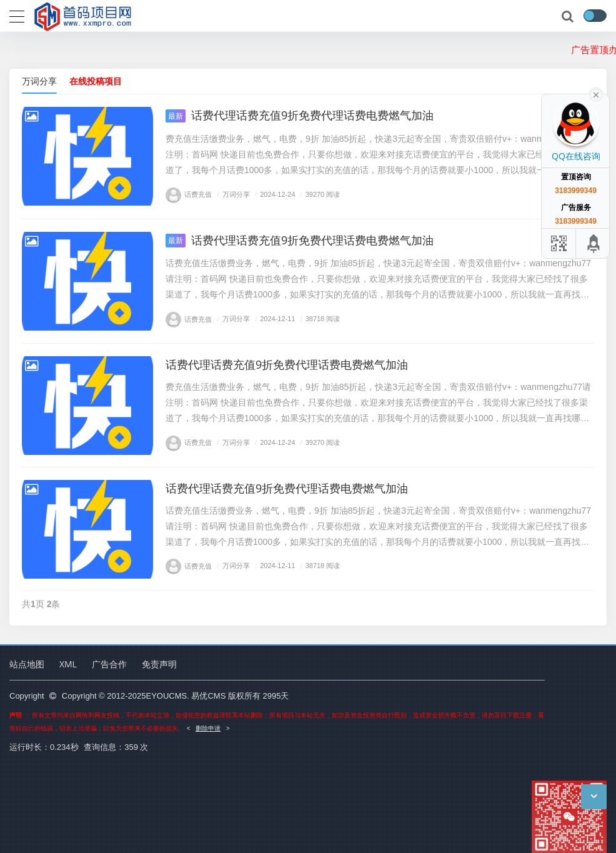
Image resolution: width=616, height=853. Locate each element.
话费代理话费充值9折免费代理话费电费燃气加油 (300, 115)
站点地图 (27, 664)
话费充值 (189, 194)
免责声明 (159, 664)
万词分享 (39, 81)
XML (68, 664)
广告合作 (109, 664)
